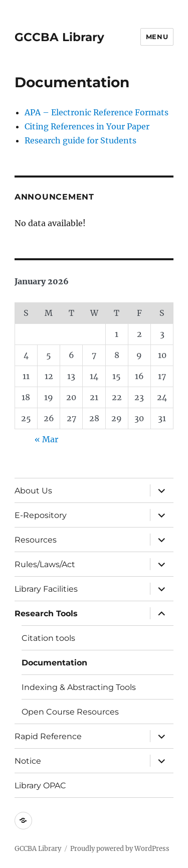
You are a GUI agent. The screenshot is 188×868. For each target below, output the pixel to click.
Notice (28, 761)
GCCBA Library (59, 37)
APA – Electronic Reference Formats (97, 112)
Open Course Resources (70, 712)
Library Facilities (46, 589)
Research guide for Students (80, 140)
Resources (36, 540)
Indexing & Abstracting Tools (79, 687)
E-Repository (41, 515)
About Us (33, 491)
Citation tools (48, 638)
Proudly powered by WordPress (120, 849)
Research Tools (46, 614)
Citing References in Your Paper (87, 126)
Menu (157, 37)
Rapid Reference (48, 736)
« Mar (46, 439)
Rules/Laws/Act (45, 564)
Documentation (54, 663)
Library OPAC (40, 786)
